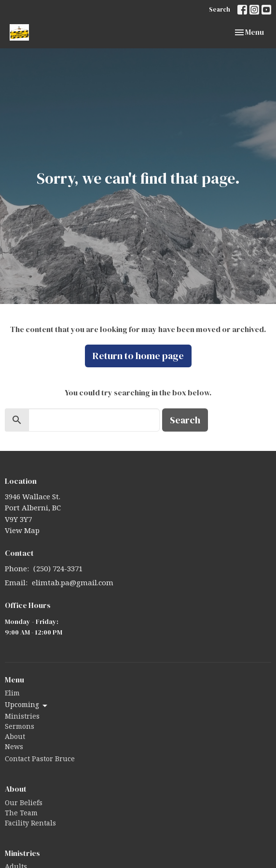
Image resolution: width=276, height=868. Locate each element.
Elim (12, 694)
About (15, 738)
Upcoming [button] (27, 706)
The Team (21, 814)
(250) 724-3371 (58, 570)
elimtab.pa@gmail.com (73, 584)
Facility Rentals (30, 825)
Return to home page (138, 356)
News (14, 748)
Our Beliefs (24, 804)
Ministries (22, 718)
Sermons (20, 728)
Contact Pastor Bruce (40, 760)
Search (220, 9)
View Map (22, 532)
